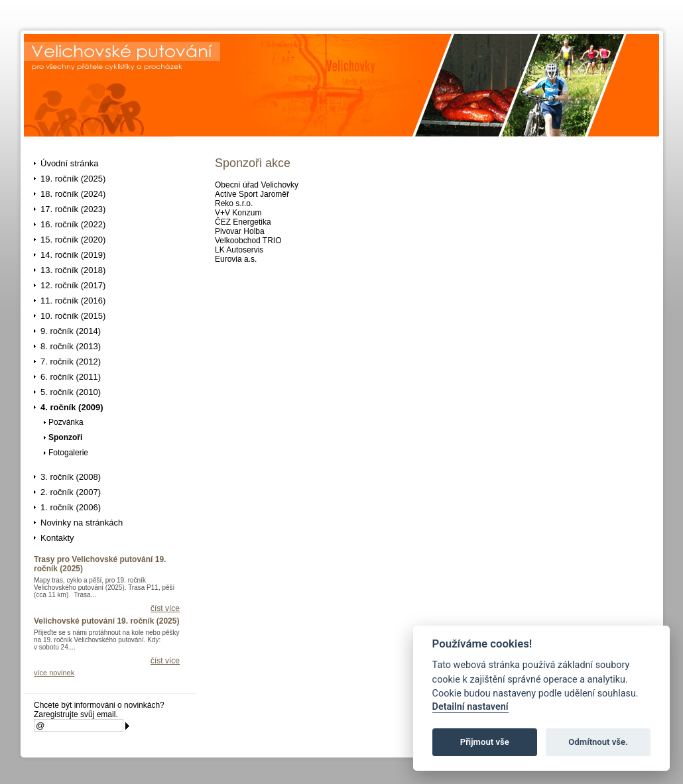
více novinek (54, 673)
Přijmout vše (485, 742)
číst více (165, 608)
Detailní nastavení (470, 707)
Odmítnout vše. (598, 742)
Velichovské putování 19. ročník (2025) (106, 621)
